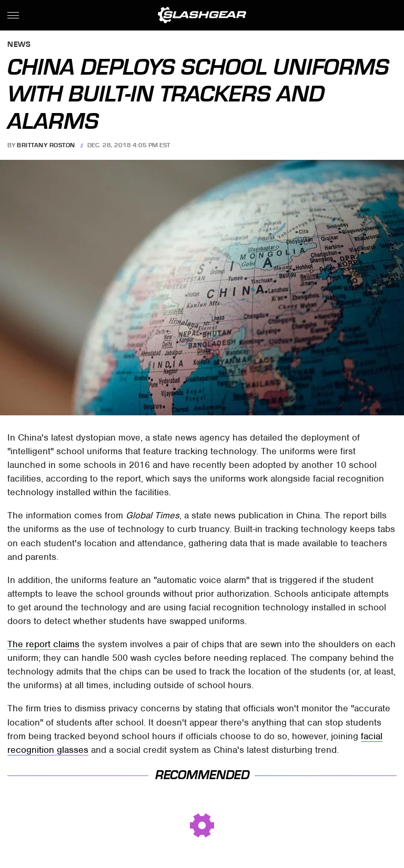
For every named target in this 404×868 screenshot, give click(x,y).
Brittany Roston (46, 145)
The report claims (43, 644)
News (19, 45)
